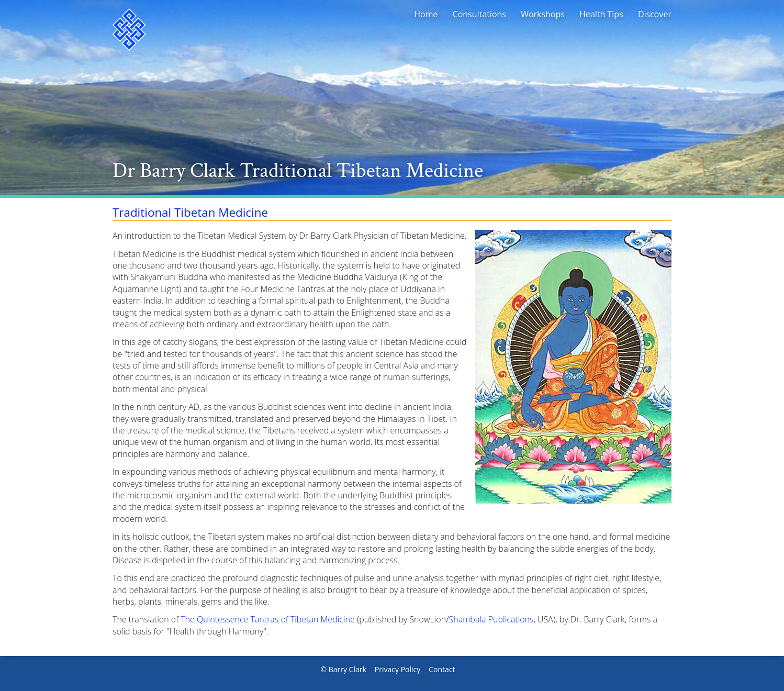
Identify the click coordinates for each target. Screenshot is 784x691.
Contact (442, 669)
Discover (655, 14)
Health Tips (601, 14)
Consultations (479, 14)
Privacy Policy (397, 669)
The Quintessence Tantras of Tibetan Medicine (268, 619)
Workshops (543, 14)
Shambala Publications (491, 619)
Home (426, 14)
